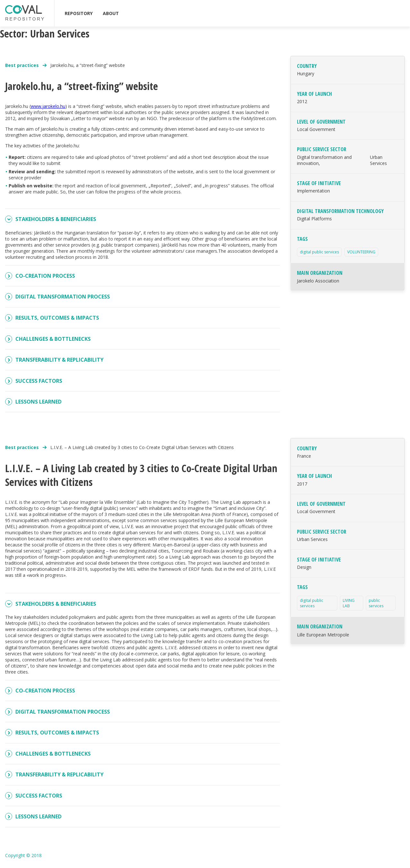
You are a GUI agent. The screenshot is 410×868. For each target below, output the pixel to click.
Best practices (23, 65)
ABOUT (111, 13)
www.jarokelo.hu (48, 106)
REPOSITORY (79, 13)
